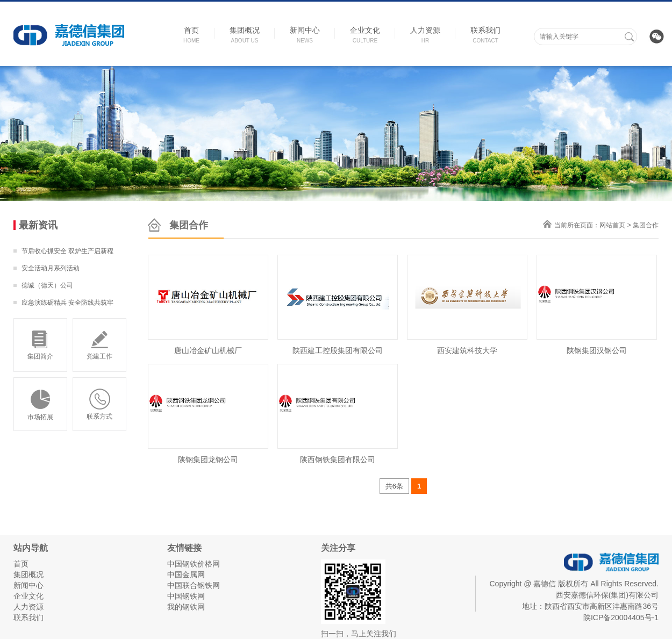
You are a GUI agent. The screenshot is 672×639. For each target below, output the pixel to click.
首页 (21, 564)
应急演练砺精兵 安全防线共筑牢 (67, 303)
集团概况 (28, 575)
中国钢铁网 (186, 596)
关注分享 (338, 548)
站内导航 (31, 548)
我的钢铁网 (186, 607)
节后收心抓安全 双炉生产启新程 (67, 251)
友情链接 (184, 548)
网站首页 (612, 225)
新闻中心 (28, 585)
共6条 (394, 486)
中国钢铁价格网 (194, 564)
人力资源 (28, 607)
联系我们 (28, 618)
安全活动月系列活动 (51, 268)
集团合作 (646, 225)
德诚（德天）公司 (47, 285)
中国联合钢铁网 (194, 585)
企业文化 (28, 596)
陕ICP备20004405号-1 (621, 618)
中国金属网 (186, 575)
